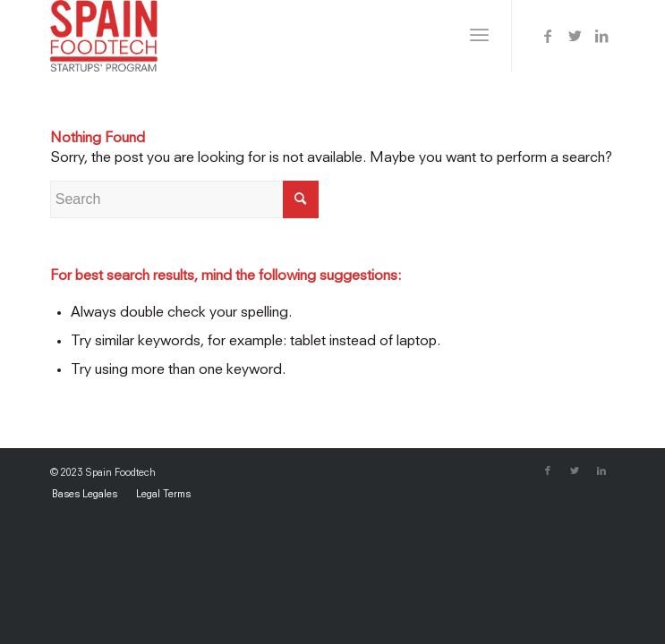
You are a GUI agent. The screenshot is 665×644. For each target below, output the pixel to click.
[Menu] (479, 36)
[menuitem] (85, 496)
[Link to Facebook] (548, 37)
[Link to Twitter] (575, 37)
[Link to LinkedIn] (601, 37)
